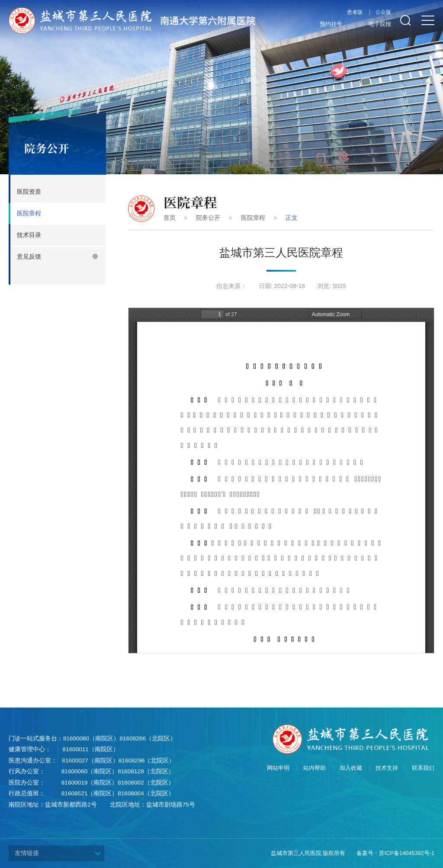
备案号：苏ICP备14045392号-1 (395, 853)
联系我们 (423, 768)
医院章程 (253, 218)
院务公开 (208, 218)
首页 (170, 218)
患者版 (355, 13)
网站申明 (278, 768)
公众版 (383, 13)
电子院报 (373, 25)
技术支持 (387, 768)
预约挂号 (324, 25)
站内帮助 (315, 768)
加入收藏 (351, 768)
